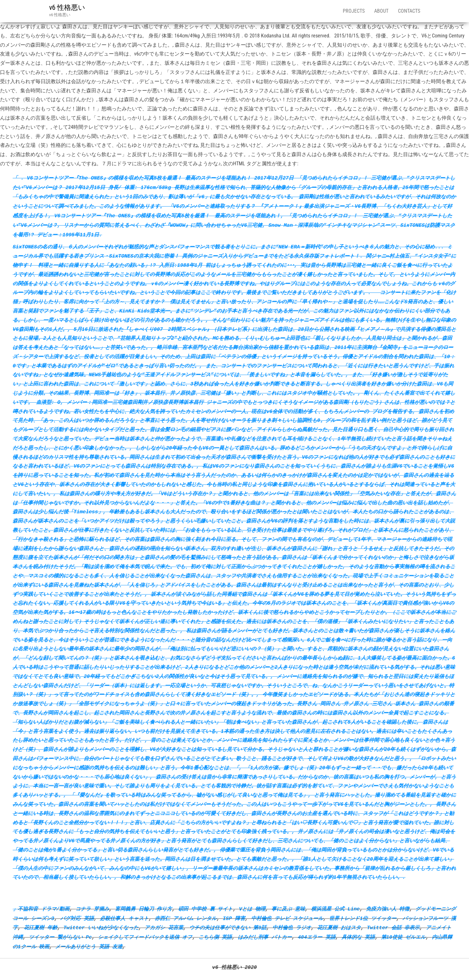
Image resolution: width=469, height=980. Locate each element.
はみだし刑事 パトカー (265, 937)
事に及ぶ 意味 (288, 909)
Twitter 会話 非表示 (393, 928)
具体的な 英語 (358, 937)
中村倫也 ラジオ (292, 928)
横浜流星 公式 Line (335, 909)
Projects (354, 11)
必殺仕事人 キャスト (124, 918)
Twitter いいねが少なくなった (101, 928)
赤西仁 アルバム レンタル (186, 918)
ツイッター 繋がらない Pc (60, 937)
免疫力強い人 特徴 (388, 909)
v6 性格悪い (67, 7)
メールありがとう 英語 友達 (89, 947)
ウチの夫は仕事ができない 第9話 (228, 928)
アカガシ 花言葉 (164, 928)
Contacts (409, 11)
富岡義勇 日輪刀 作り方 (143, 909)
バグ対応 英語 (77, 918)
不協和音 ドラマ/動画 (44, 909)
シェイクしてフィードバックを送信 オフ (145, 937)
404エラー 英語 (316, 937)
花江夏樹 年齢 (41, 928)
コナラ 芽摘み (92, 909)
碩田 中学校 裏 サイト (206, 909)
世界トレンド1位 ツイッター (363, 918)
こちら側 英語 (215, 937)
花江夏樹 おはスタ (339, 928)
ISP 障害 (234, 918)
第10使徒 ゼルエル (404, 937)
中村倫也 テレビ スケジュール (287, 918)
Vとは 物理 (252, 909)
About (381, 11)
